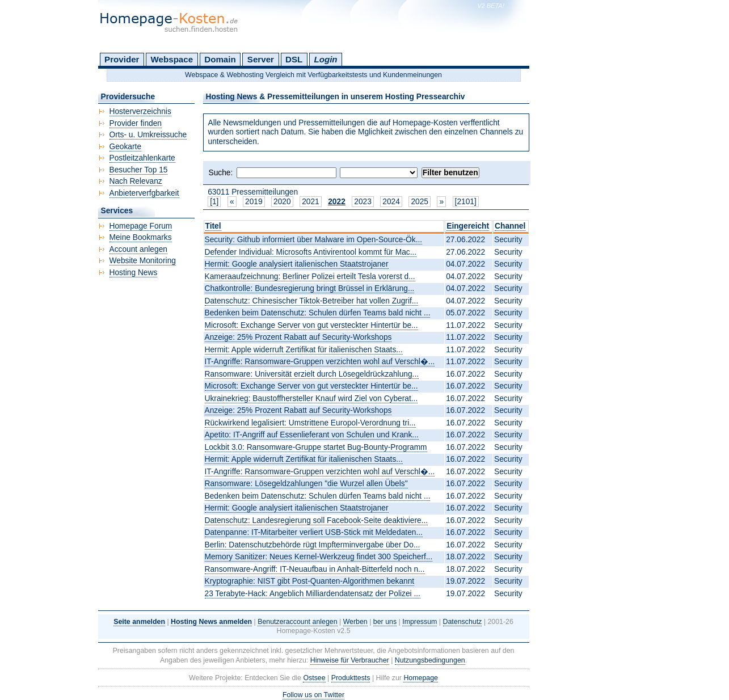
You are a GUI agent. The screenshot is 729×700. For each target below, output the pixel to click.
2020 (282, 202)
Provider (122, 59)
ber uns (385, 622)
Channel (510, 226)
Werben (355, 622)
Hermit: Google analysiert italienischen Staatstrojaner (297, 264)
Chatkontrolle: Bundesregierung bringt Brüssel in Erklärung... (310, 288)
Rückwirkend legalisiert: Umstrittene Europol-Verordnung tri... (310, 423)
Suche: (221, 173)
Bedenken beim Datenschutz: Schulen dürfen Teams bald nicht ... (318, 313)
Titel (213, 226)
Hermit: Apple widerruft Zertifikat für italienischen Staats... (304, 350)
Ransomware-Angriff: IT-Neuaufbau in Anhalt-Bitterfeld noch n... (315, 569)
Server (261, 59)
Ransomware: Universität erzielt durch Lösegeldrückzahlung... (312, 374)
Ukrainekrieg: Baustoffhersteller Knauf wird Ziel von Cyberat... (311, 399)
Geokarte (126, 147)
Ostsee (314, 678)
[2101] (466, 202)
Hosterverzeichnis (140, 111)
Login (325, 59)
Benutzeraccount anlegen (297, 622)
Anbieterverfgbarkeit (144, 193)
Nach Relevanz (136, 181)
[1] (214, 202)
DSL (294, 59)
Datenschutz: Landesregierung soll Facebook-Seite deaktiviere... (317, 520)
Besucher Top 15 (139, 170)
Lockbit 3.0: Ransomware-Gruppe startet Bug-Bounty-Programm (316, 447)
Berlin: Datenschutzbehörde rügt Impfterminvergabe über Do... (313, 545)
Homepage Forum (141, 226)
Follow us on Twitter (313, 695)
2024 (391, 202)
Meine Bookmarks (141, 237)
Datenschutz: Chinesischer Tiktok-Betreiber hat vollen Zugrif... (312, 301)
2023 (363, 202)
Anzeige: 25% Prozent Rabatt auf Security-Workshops (298, 337)
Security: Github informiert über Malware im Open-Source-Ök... (314, 240)
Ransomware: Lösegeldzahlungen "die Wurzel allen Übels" (306, 484)
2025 (420, 202)
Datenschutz (463, 622)
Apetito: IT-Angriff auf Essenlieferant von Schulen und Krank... (312, 435)
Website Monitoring (143, 261)
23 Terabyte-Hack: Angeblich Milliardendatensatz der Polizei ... (313, 594)
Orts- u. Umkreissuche (148, 135)
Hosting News (134, 273)
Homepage (421, 678)
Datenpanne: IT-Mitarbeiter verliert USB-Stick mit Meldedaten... (314, 532)
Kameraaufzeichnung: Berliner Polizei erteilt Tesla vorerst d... (310, 277)
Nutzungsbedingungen (430, 660)
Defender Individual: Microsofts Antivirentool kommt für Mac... (311, 252)
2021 (311, 202)
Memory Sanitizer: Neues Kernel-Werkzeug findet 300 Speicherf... (319, 557)
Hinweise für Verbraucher (350, 660)
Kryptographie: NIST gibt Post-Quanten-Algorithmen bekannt (310, 581)
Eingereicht (468, 226)
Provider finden (136, 123)
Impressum (420, 622)
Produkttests (351, 678)
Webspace (172, 59)
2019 (254, 202)
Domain (220, 59)
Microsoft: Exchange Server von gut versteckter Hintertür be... (311, 325)
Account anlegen (138, 249)
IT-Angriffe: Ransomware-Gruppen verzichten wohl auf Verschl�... (320, 362)
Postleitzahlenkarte (142, 158)
